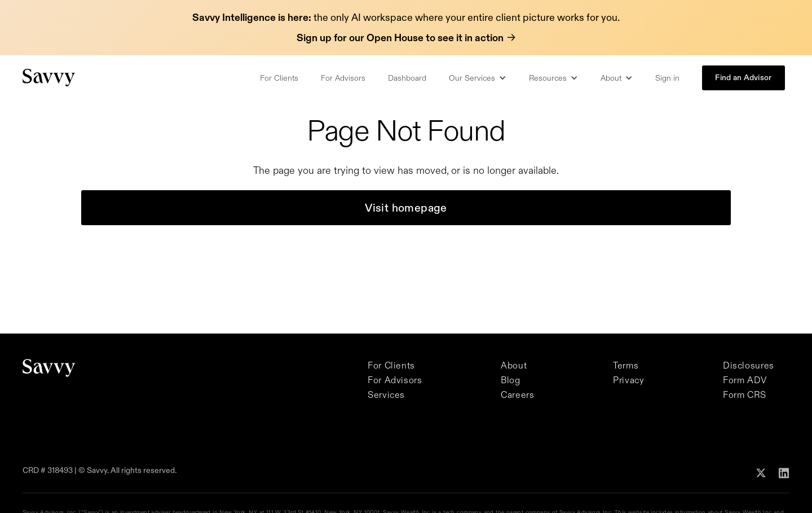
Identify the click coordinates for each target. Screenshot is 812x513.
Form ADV (745, 380)
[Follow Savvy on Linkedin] (784, 472)
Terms (626, 365)
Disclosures (749, 365)
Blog (511, 380)
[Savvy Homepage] (49, 78)
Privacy (628, 380)
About (514, 365)
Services (386, 394)
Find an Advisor (743, 77)
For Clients (279, 78)
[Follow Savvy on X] (761, 472)
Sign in (667, 78)
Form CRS (745, 394)
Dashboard (407, 78)
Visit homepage (406, 208)
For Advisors (343, 78)
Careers (517, 394)
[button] (478, 78)
